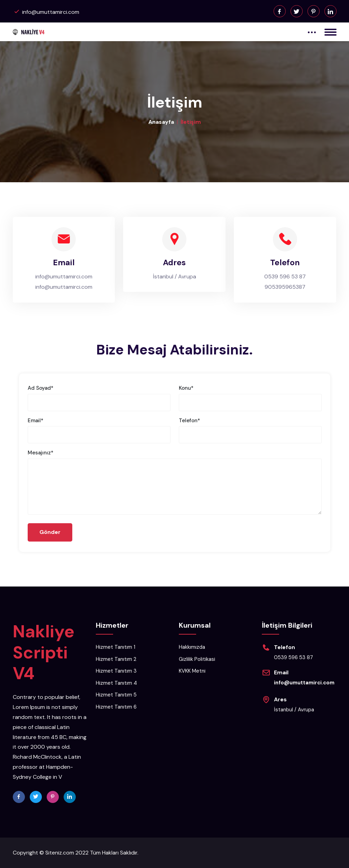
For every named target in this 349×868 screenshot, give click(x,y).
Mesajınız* (40, 453)
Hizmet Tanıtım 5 (116, 695)
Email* (35, 421)
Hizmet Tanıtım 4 (116, 683)
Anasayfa (161, 122)
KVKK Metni (192, 671)
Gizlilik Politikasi (197, 659)
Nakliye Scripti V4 (44, 653)
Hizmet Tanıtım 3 (116, 671)
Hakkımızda (192, 647)
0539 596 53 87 (285, 276)
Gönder (50, 532)
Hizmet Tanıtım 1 (116, 647)
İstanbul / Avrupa (174, 276)
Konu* (186, 388)
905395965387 (285, 287)
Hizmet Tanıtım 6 (116, 707)
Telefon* (189, 421)
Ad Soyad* (40, 388)
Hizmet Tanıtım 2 (116, 659)
